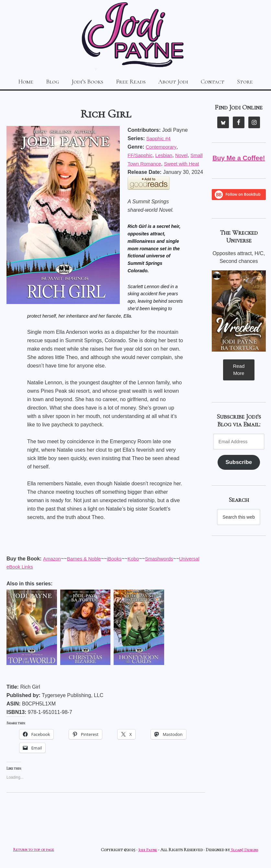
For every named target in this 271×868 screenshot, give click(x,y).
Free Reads (131, 81)
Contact (220, 81)
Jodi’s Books (84, 81)
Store (256, 81)
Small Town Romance (152, 162)
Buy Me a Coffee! (239, 157)
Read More (239, 369)
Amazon (52, 558)
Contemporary (162, 146)
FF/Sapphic (141, 154)
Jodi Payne (135, 36)
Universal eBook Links (127, 567)
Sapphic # (159, 137)
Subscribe (239, 463)
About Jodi (177, 81)
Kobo (54, 567)
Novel (185, 154)
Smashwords (81, 567)
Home (15, 81)
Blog (45, 81)
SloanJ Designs (243, 850)
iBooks (34, 567)
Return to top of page (35, 850)
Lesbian (166, 154)
